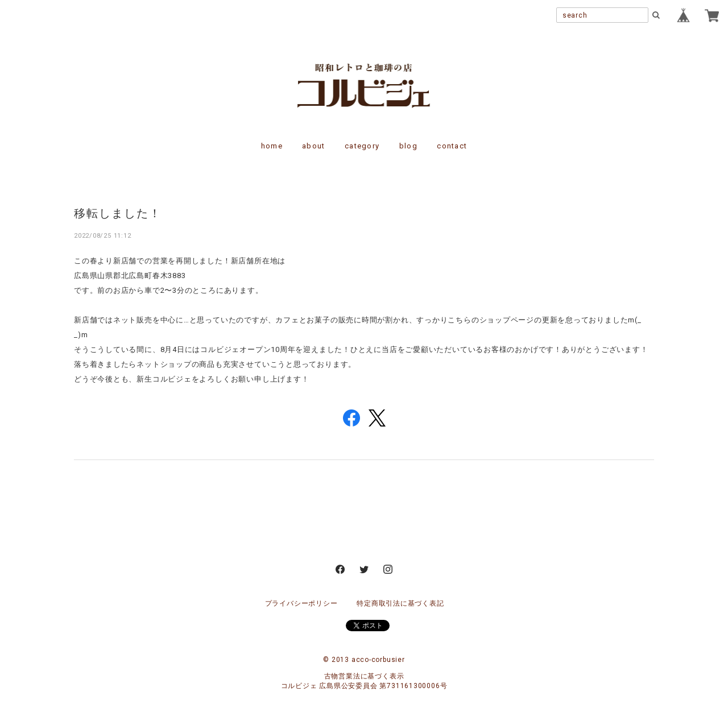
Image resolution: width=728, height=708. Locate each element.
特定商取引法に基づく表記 (400, 603)
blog (408, 146)
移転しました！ (118, 213)
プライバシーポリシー (301, 603)
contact (452, 146)
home (272, 146)
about (314, 146)
